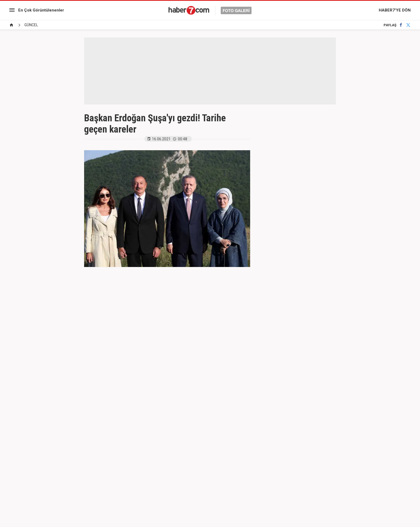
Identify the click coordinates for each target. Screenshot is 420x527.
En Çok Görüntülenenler (41, 10)
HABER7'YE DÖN (395, 10)
